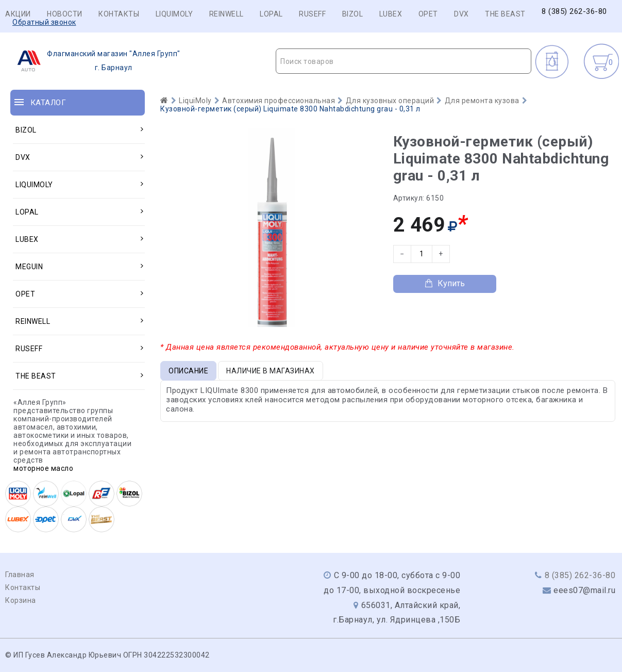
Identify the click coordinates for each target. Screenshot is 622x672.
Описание (188, 371)
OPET (428, 14)
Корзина (21, 600)
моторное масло (43, 468)
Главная (20, 575)
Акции (18, 14)
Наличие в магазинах (271, 371)
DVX (461, 14)
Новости (65, 14)
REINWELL (226, 14)
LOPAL (271, 14)
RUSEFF (312, 14)
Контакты (119, 14)
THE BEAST (505, 14)
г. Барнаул (96, 61)
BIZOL (353, 14)
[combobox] (404, 61)
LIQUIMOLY (174, 14)
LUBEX (391, 14)
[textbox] (404, 61)
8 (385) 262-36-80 (574, 12)
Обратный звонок (44, 22)
